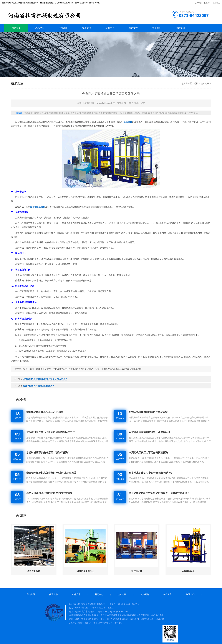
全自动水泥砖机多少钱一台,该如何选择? (151, 473)
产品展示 (76, 594)
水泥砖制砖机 (188, 571)
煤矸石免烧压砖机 (85, 571)
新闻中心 (110, 28)
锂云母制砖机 (34, 571)
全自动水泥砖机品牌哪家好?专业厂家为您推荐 (51, 473)
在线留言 (216, 3)
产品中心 (40, 28)
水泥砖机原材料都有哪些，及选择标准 (149, 432)
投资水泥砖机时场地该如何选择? (38, 386)
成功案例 (86, 28)
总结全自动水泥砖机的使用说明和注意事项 (49, 493)
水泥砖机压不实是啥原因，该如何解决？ (48, 452)
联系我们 (208, 3)
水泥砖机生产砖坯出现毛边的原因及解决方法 (51, 432)
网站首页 (16, 28)
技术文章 (133, 28)
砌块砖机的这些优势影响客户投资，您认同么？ (45, 379)
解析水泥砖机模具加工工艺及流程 (45, 412)
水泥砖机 (128, 122)
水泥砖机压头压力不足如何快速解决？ (149, 452)
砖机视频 (63, 28)
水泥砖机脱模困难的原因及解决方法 (148, 412)
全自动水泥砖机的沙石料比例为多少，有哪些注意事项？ (159, 493)
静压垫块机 (137, 571)
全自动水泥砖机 (38, 207)
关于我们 (199, 3)
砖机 (53, 14)
